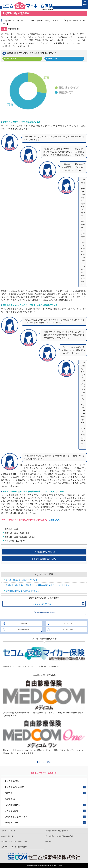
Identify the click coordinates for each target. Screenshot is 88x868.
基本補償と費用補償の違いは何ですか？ (22, 591)
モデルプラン (68, 623)
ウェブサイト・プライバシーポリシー (14, 841)
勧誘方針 (48, 841)
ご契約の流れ (23, 623)
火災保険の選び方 (23, 630)
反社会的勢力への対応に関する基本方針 (59, 836)
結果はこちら (54, 520)
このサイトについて (8, 831)
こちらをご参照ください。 (44, 604)
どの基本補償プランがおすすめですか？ (22, 580)
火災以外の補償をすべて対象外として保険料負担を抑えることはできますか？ (38, 585)
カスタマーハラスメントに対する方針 (14, 847)
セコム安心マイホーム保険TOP (44, 773)
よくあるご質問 (68, 630)
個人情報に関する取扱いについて (57, 831)
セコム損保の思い (12, 781)
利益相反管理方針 (8, 836)
